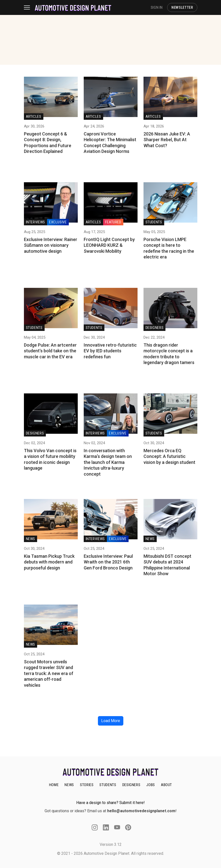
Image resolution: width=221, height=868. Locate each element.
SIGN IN (157, 7)
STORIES (87, 785)
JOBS (151, 785)
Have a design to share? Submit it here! (110, 803)
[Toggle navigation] (29, 7)
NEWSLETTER (182, 7)
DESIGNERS (131, 785)
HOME (54, 785)
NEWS (69, 785)
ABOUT (166, 785)
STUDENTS (108, 785)
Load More (111, 721)
